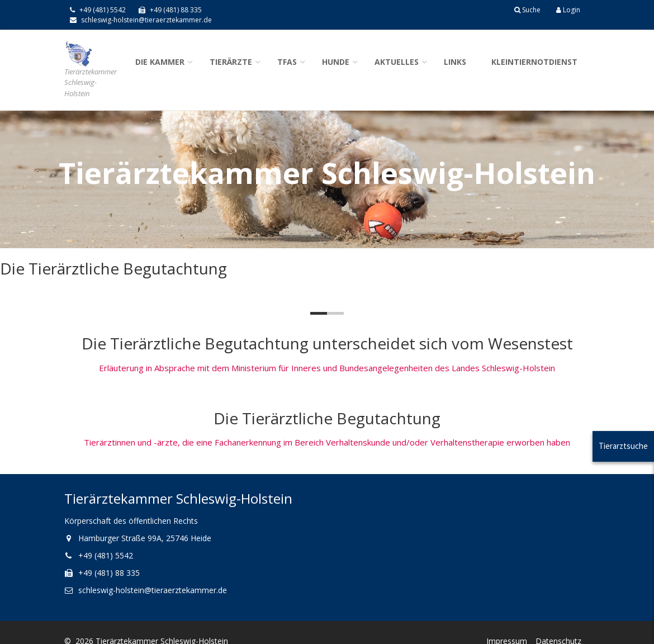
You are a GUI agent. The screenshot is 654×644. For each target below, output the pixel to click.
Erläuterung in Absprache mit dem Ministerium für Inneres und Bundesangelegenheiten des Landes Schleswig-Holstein (327, 368)
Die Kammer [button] (160, 62)
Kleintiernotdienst (534, 62)
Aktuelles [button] (397, 62)
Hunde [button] (336, 62)
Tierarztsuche (623, 446)
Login (568, 10)
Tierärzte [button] (231, 62)
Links (455, 62)
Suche (527, 10)
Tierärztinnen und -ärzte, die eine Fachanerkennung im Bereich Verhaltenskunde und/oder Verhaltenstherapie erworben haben (327, 442)
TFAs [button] (287, 62)
